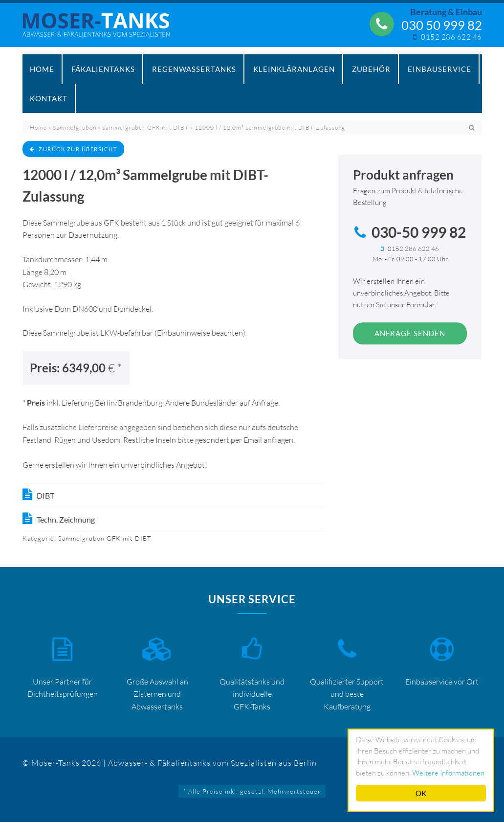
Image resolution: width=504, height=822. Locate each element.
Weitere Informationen (448, 773)
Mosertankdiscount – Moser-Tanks (101, 30)
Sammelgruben (75, 127)
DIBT (45, 495)
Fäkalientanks (103, 69)
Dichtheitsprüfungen (63, 694)
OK (421, 793)
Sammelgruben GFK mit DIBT (145, 127)
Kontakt (49, 98)
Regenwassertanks (194, 69)
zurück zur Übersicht (74, 149)
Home (42, 69)
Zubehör (371, 69)
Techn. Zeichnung (66, 519)
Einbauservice (439, 69)
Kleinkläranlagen (294, 69)
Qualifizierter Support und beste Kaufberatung (347, 694)
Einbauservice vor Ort (442, 682)
